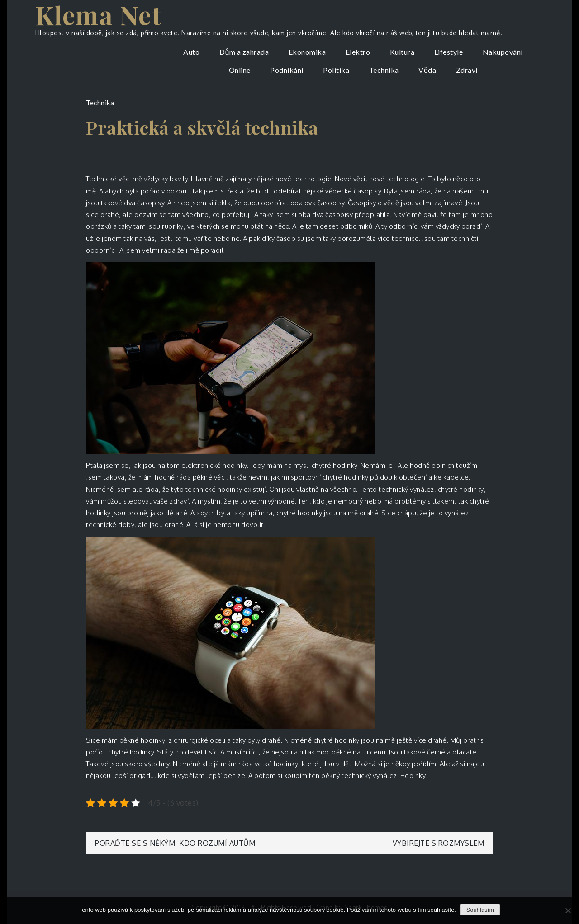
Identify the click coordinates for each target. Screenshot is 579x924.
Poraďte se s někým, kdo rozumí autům (175, 843)
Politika (336, 70)
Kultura (402, 52)
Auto (191, 52)
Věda (427, 70)
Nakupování (503, 52)
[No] (568, 910)
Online (240, 70)
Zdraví (467, 70)
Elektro (358, 52)
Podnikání (287, 70)
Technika (384, 70)
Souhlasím (480, 910)
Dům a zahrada (244, 52)
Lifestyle (449, 52)
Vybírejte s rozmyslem (439, 843)
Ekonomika (307, 52)
